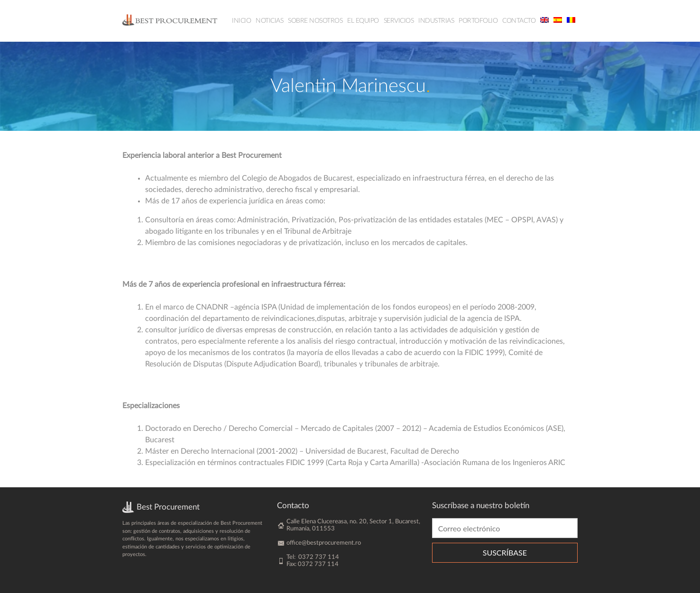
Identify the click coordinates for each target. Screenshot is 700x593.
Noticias (269, 21)
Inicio (241, 21)
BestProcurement (170, 20)
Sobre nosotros (315, 21)
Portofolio (478, 21)
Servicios (399, 21)
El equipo (363, 21)
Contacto (519, 21)
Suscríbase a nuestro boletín (481, 506)
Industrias (436, 21)
